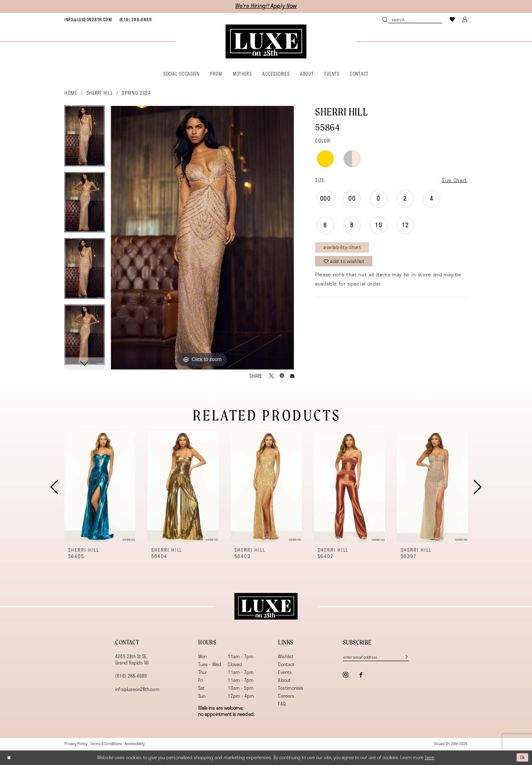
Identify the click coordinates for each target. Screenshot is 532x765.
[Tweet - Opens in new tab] (271, 376)
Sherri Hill (100, 93)
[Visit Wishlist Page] (453, 19)
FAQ (282, 704)
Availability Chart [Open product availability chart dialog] (342, 247)
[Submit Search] (385, 20)
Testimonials (291, 688)
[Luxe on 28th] (266, 606)
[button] (465, 19)
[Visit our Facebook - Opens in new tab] (361, 675)
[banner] (266, 42)
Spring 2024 (136, 93)
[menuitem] (88, 20)
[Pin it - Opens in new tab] (282, 376)
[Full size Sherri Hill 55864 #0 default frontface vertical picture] (202, 238)
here (429, 757)
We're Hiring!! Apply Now (266, 6)
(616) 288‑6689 (131, 676)
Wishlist (286, 656)
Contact (286, 664)
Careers (286, 696)
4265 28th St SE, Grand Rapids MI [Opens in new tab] (132, 659)
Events (285, 672)
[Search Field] (412, 20)
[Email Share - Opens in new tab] (292, 376)
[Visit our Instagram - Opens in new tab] (346, 675)
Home (71, 93)
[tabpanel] (85, 139)
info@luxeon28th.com (137, 689)
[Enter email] (376, 657)
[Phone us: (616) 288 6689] (135, 20)
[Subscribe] (403, 657)
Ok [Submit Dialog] (523, 757)
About (284, 680)
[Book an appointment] (88, 20)
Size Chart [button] (454, 180)
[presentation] (100, 487)
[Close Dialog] (9, 757)
